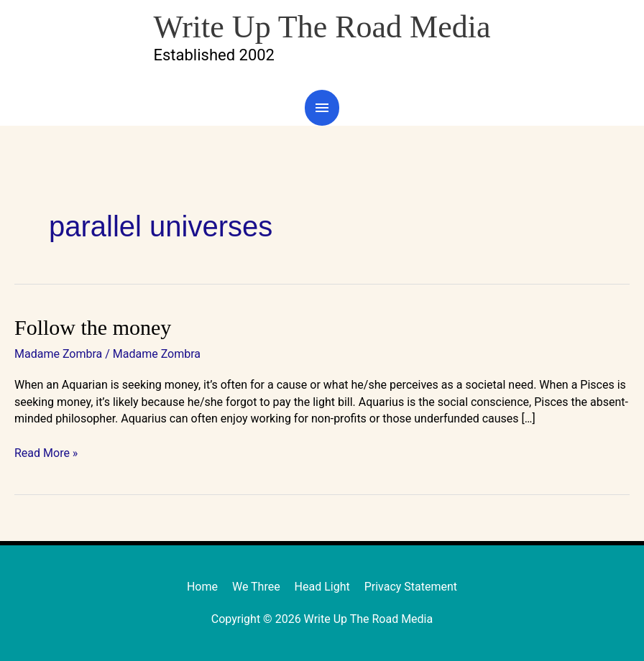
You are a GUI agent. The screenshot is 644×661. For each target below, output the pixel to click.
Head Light (322, 587)
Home (202, 587)
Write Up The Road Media (322, 27)
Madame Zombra (58, 354)
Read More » (46, 452)
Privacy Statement (411, 587)
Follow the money (93, 327)
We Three (256, 587)
